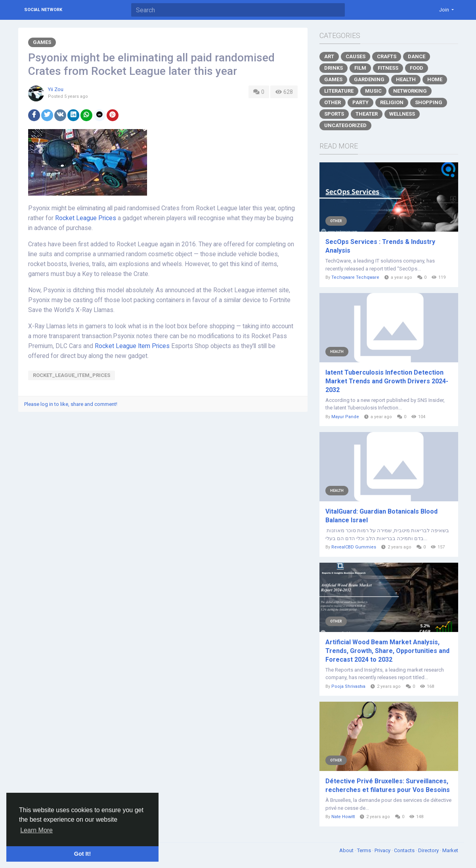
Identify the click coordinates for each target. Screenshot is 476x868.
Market (450, 850)
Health (406, 79)
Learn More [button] (36, 830)
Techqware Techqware (355, 277)
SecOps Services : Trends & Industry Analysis (380, 246)
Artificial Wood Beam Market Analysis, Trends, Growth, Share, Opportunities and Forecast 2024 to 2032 (387, 651)
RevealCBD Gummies (354, 547)
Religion (392, 102)
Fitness (388, 68)
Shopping (429, 102)
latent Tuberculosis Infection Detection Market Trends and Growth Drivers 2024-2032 (387, 381)
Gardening (369, 79)
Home (435, 79)
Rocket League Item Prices (132, 346)
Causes (356, 56)
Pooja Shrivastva (348, 686)
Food (417, 68)
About (347, 850)
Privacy (383, 850)
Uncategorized (345, 125)
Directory (429, 850)
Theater (367, 114)
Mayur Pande (345, 417)
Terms (365, 850)
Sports (334, 114)
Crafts (387, 56)
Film (360, 68)
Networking (410, 91)
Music (373, 91)
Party (360, 102)
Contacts (405, 850)
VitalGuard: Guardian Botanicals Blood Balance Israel (381, 516)
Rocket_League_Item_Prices (72, 375)
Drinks (334, 68)
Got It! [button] (82, 854)
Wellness (402, 114)
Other (333, 102)
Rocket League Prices (86, 218)
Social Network (43, 10)
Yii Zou (56, 89)
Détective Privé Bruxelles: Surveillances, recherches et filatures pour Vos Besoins (388, 785)
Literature (339, 91)
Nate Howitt (343, 817)
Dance (417, 56)
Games (42, 42)
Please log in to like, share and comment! (71, 404)
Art (329, 56)
